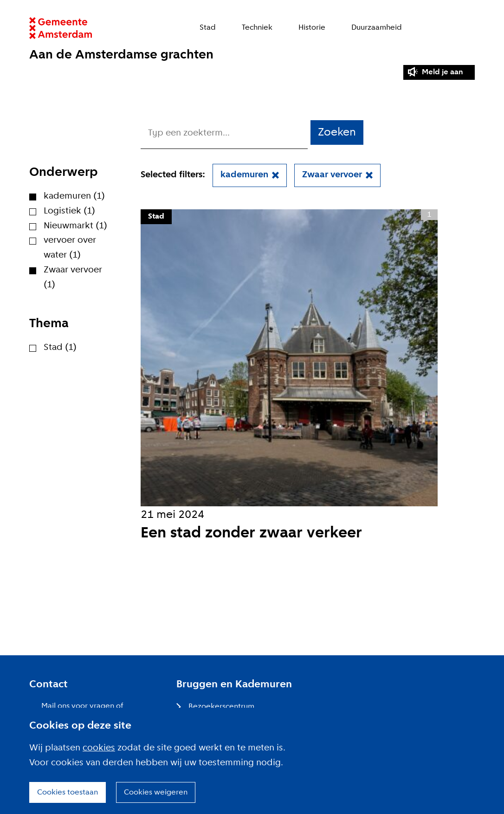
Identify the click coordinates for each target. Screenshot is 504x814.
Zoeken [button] (337, 132)
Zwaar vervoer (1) (73, 278)
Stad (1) (60, 348)
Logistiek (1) (69, 211)
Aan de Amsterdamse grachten (121, 55)
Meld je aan (443, 72)
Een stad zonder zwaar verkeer (251, 533)
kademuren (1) (74, 196)
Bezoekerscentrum (221, 707)
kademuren (244, 175)
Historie (312, 28)
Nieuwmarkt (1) (75, 226)
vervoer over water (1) (70, 248)
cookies (99, 748)
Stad (208, 28)
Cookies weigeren (156, 792)
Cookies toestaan (68, 792)
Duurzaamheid (377, 28)
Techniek (257, 28)
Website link (61, 28)
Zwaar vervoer (332, 175)
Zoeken (470, 28)
